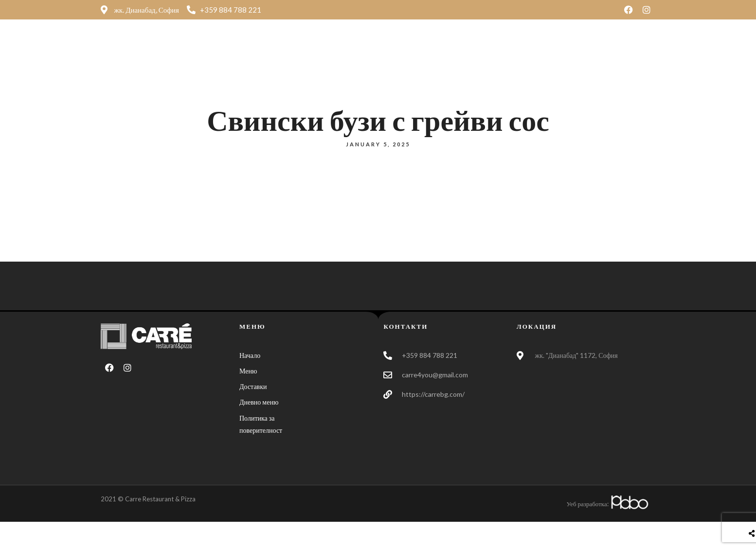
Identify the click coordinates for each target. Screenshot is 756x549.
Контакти (533, 46)
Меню (425, 46)
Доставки (476, 46)
